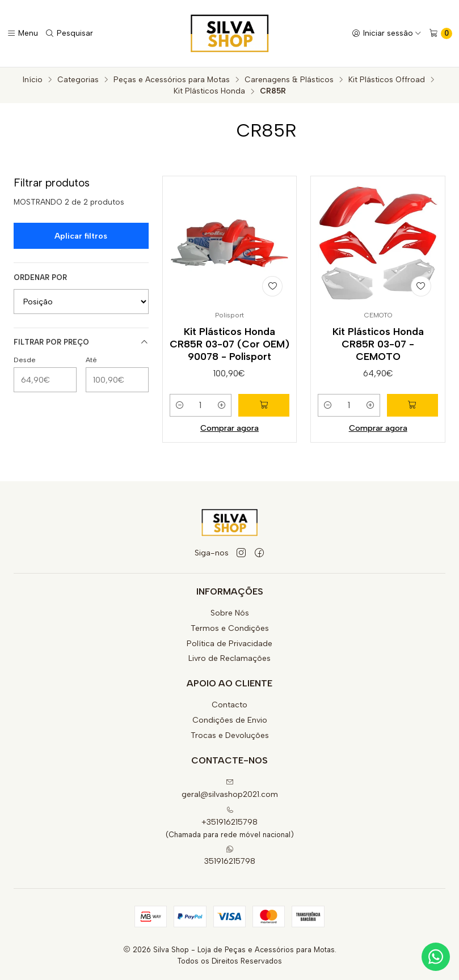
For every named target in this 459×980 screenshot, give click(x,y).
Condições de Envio (230, 720)
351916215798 (230, 856)
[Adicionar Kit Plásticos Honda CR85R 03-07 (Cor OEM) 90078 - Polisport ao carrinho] (264, 405)
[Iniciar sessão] (387, 33)
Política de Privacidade (229, 644)
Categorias (78, 80)
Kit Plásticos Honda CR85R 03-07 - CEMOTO (378, 344)
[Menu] (22, 33)
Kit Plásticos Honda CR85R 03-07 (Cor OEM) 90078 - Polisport (229, 344)
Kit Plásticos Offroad (387, 80)
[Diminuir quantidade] (180, 405)
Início (33, 80)
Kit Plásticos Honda (209, 91)
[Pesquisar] (69, 33)
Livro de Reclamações (229, 658)
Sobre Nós (230, 613)
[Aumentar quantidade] (221, 405)
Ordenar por (40, 277)
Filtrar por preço (81, 342)
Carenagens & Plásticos (289, 80)
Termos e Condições (230, 628)
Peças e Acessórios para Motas (172, 80)
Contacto (229, 705)
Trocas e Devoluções (230, 735)
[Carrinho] (441, 33)
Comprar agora (229, 428)
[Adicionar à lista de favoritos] (272, 286)
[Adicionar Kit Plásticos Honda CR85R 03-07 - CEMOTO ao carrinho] (412, 405)
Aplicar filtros (81, 236)
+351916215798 (229, 816)
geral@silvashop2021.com (230, 789)
